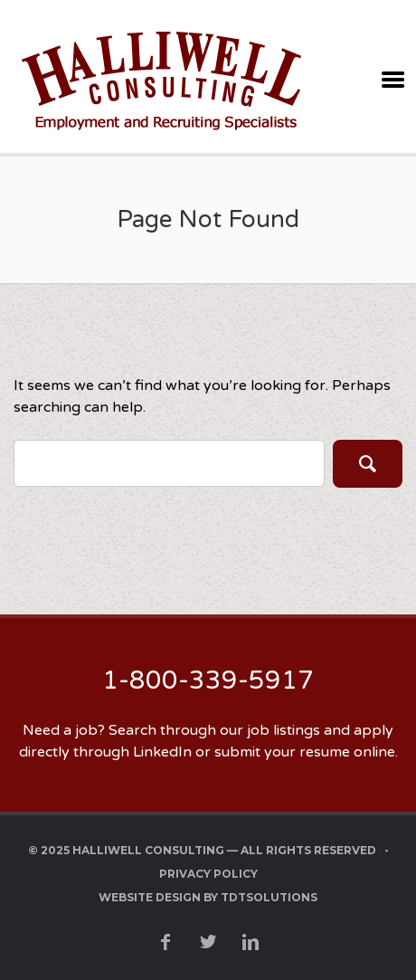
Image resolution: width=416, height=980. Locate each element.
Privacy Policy (208, 874)
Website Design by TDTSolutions (208, 897)
